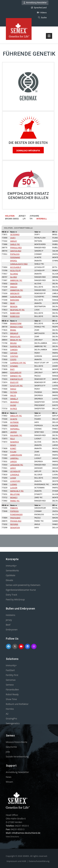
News (9, 777)
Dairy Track (12, 595)
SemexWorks (12, 570)
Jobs (8, 752)
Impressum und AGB (16, 861)
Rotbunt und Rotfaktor (17, 704)
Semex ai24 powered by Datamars (23, 585)
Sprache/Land (39, 8)
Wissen (9, 782)
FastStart (10, 670)
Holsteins (11, 615)
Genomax (11, 680)
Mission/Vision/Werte (17, 742)
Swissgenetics (13, 723)
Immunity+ (11, 566)
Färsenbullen (12, 690)
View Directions (13, 837)
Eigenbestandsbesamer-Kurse (21, 590)
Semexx (10, 685)
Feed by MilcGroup (15, 599)
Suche (42, 18)
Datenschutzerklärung (39, 861)
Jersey (9, 620)
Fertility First (12, 675)
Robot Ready (12, 694)
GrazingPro (12, 719)
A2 (7, 714)
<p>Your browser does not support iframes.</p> (29, 369)
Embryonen (12, 630)
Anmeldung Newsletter (35, 3)
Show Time (11, 699)
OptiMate (11, 575)
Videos (42, 13)
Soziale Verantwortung (17, 757)
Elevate (10, 580)
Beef (8, 625)
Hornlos (10, 709)
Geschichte (11, 747)
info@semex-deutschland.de (26, 833)
